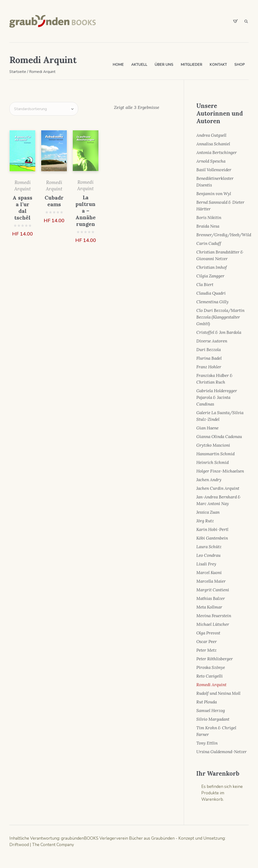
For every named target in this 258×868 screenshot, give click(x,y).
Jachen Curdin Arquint (218, 488)
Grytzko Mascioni (213, 445)
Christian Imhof (212, 267)
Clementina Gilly (212, 302)
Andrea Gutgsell (211, 135)
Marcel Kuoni (209, 573)
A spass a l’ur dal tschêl (22, 208)
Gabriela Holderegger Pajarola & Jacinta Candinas (217, 397)
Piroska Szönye (211, 667)
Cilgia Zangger (210, 276)
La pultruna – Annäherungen (86, 211)
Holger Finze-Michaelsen (220, 471)
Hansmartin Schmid (215, 454)
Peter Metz (206, 650)
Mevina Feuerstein (214, 616)
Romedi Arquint (211, 685)
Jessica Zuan (208, 512)
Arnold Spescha (211, 161)
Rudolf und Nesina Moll (218, 693)
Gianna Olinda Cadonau (219, 437)
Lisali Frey (206, 564)
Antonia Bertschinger (217, 153)
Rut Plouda (207, 702)
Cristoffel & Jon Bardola (219, 332)
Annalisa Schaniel (213, 144)
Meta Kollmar (209, 607)
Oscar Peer (207, 642)
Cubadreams (54, 201)
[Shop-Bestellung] (44, 109)
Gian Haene (207, 428)
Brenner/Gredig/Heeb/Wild (224, 235)
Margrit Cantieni (213, 590)
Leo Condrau (208, 555)
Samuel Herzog (211, 711)
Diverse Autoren (212, 341)
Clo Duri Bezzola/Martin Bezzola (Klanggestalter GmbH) (220, 317)
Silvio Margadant (213, 719)
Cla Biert (205, 285)
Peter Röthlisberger (215, 659)
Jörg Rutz (205, 521)
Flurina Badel (209, 358)
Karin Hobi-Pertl (212, 529)
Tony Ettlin (207, 743)
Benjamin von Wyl (214, 194)
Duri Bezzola (209, 350)
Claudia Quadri (211, 293)
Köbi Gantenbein (212, 538)
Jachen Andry (209, 480)
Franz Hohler (209, 367)
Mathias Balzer (211, 598)
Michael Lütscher (213, 624)
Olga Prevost (208, 633)
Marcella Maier (211, 581)
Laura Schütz (209, 547)
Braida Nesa (208, 226)
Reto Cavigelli (210, 676)
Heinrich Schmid (212, 462)
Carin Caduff (209, 243)
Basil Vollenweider (214, 170)
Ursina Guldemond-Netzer (221, 752)
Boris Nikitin (209, 218)
